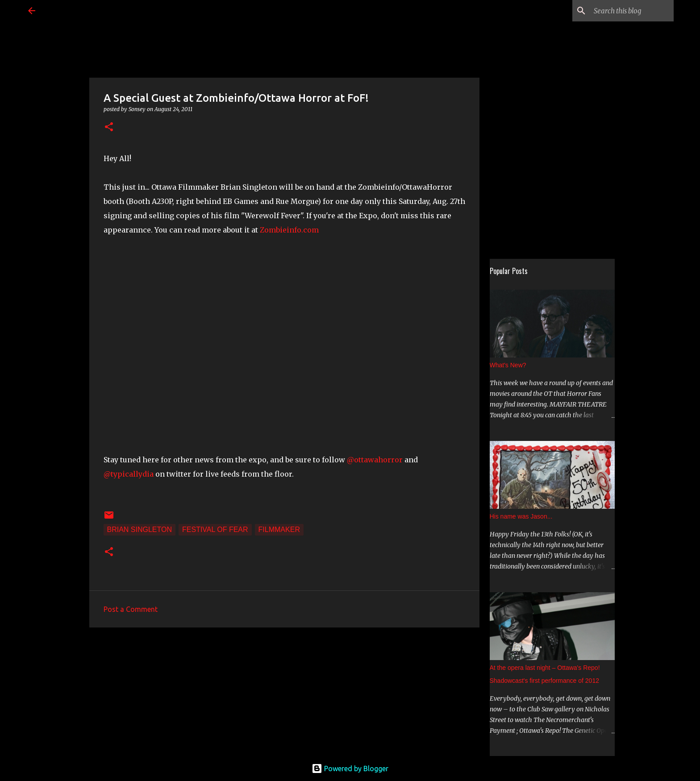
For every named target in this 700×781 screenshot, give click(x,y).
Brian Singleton (140, 530)
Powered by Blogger (350, 769)
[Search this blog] (627, 11)
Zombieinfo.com (289, 230)
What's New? (508, 365)
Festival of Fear (215, 530)
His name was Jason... (521, 516)
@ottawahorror (376, 460)
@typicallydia (129, 474)
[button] (109, 127)
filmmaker (279, 530)
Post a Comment (131, 609)
